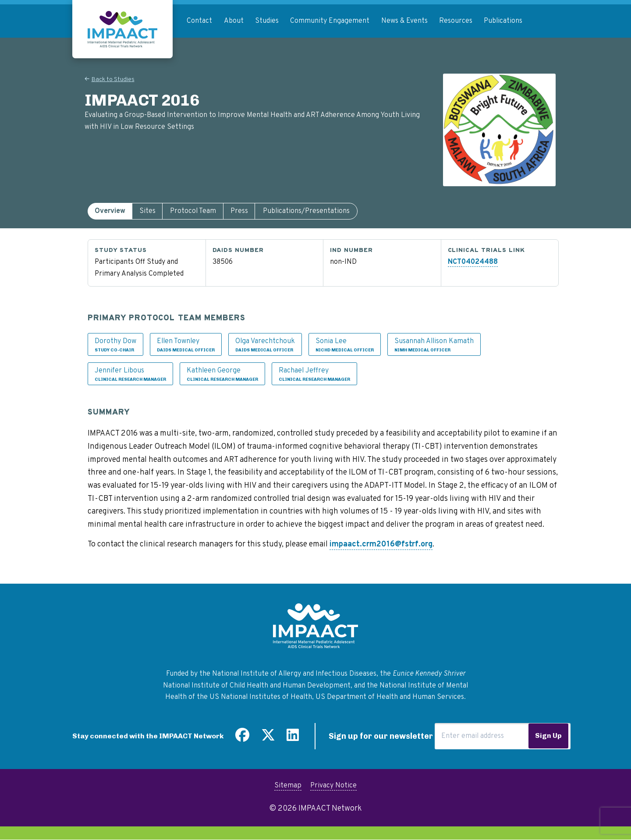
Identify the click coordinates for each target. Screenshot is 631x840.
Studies (267, 21)
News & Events (404, 21)
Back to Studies (113, 80)
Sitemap (288, 786)
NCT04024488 (473, 262)
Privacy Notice (333, 786)
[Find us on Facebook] (242, 738)
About (234, 21)
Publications (503, 21)
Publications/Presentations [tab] (306, 211)
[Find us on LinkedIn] (293, 738)
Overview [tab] (110, 211)
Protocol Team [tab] (193, 211)
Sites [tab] (147, 211)
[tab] (110, 211)
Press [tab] (239, 211)
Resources (456, 21)
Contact (199, 21)
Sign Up (548, 735)
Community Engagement (330, 21)
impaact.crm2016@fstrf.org (381, 544)
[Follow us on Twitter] (268, 738)
